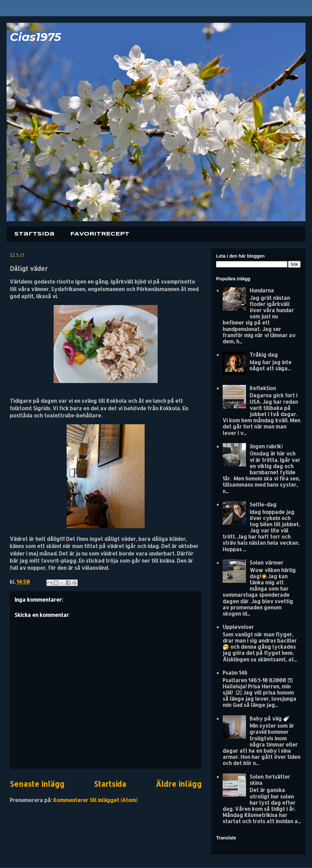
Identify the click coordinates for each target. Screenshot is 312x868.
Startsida (34, 234)
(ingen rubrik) (266, 446)
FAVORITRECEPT (100, 234)
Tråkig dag (264, 355)
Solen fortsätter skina (270, 780)
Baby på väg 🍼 (270, 718)
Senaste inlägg (37, 784)
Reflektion (263, 388)
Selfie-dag (263, 504)
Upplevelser (238, 627)
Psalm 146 (235, 673)
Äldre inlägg (179, 784)
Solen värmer (266, 562)
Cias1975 (35, 37)
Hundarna (262, 290)
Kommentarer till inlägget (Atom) (95, 800)
